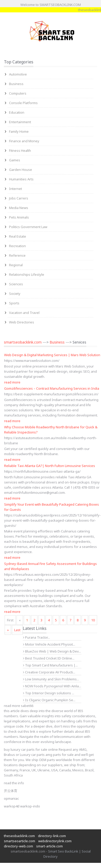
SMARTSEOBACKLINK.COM (60, 5)
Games (15, 160)
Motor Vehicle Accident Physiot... (49, 644)
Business (16, 84)
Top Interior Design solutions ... (49, 693)
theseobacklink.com (19, 836)
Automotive (18, 74)
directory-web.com (18, 846)
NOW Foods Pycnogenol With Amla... (52, 686)
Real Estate (18, 236)
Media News (19, 208)
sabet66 (27, 706)
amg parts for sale (60, 755)
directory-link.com (52, 836)
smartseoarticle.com (20, 841)
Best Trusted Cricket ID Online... (49, 658)
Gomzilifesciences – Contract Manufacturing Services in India (52, 388)
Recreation (17, 246)
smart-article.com (49, 846)
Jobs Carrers (19, 198)
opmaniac (11, 798)
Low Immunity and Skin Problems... (51, 679)
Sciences (16, 284)
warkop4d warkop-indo (22, 806)
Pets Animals (19, 217)
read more (12, 382)
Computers (18, 93)
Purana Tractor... (36, 637)
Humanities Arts (21, 179)
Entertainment (20, 122)
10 (93, 620)
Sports (14, 303)
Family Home (19, 131)
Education (17, 112)
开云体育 (11, 791)
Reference (17, 255)
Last (17, 630)
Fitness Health (20, 151)
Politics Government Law (28, 227)
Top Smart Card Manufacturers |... (50, 665)
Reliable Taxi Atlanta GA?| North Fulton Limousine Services (50, 466)
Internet (15, 189)
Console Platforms (23, 103)
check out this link (22, 731)
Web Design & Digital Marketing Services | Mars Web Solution (52, 355)
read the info (14, 783)
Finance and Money (24, 141)
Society (15, 294)
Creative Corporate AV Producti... (49, 672)
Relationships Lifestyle (27, 274)
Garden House (21, 170)
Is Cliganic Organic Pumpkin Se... (49, 700)
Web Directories (22, 322)
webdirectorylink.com (55, 841)
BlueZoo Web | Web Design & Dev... (52, 651)
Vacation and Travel (24, 313)
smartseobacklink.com (23, 342)
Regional (16, 265)
